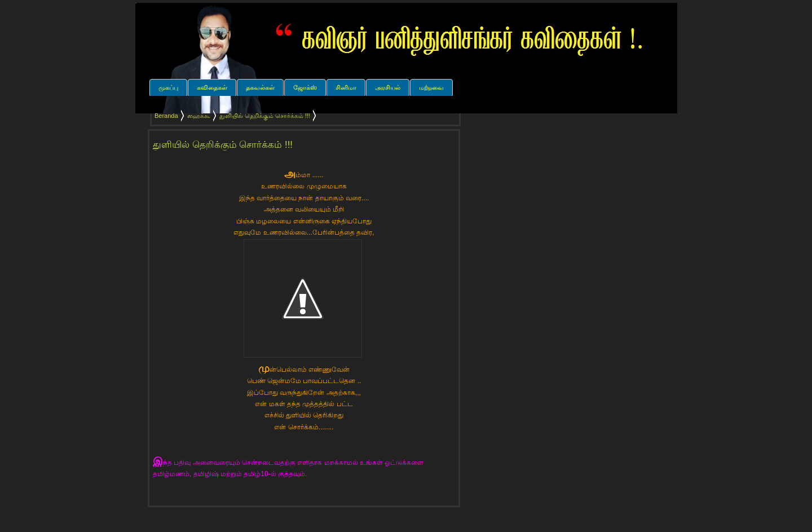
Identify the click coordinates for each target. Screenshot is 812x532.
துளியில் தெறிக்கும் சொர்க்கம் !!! (223, 145)
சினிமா (346, 87)
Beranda (166, 116)
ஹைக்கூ (199, 116)
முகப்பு (168, 87)
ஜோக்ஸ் (305, 87)
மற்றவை (431, 87)
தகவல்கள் (260, 87)
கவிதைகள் (212, 87)
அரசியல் (388, 87)
